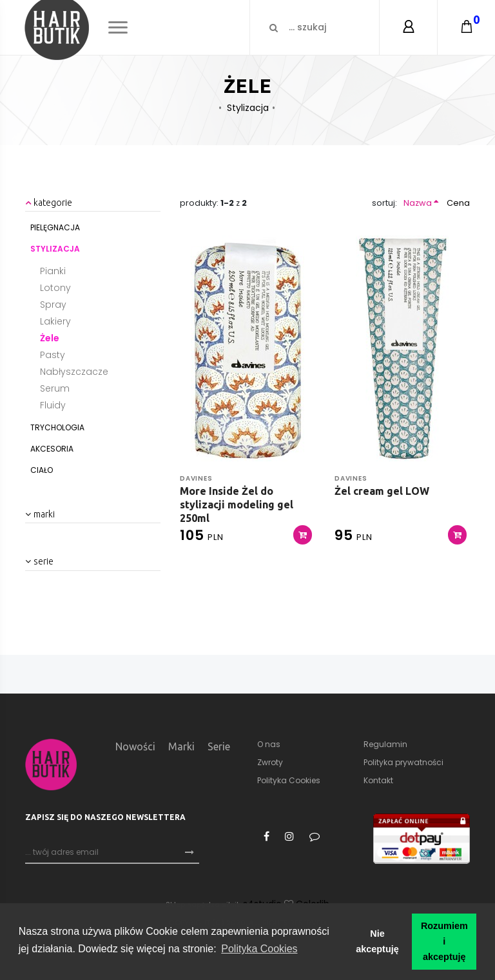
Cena (458, 203)
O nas (269, 744)
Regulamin (385, 744)
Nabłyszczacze (74, 372)
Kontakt (378, 780)
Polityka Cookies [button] (259, 949)
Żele (50, 338)
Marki (181, 746)
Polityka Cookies (289, 780)
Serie (219, 746)
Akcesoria (52, 449)
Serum (55, 388)
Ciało (42, 470)
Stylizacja (248, 108)
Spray (53, 305)
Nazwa (418, 203)
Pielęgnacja (55, 227)
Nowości (135, 746)
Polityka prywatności (403, 762)
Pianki (53, 271)
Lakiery (55, 321)
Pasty (53, 355)
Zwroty (270, 762)
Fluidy (53, 405)
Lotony (55, 288)
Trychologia (57, 427)
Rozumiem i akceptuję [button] (444, 941)
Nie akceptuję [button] (377, 941)
